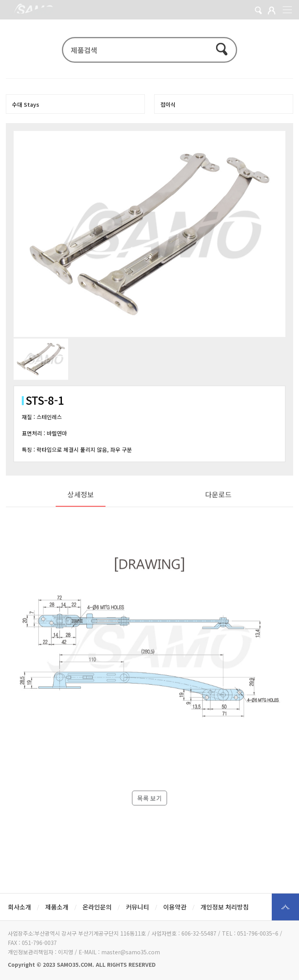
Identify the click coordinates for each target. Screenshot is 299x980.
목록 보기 (149, 817)
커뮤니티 (137, 907)
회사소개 (19, 907)
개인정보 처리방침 (225, 907)
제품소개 (57, 907)
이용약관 (175, 907)
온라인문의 (97, 907)
